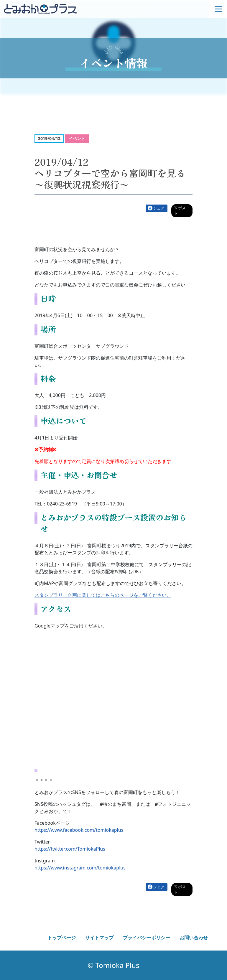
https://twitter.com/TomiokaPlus (70, 849)
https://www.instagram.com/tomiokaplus (80, 868)
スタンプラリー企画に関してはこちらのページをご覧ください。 (103, 595)
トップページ (62, 938)
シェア (159, 208)
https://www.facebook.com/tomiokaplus (79, 830)
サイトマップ (99, 938)
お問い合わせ (194, 938)
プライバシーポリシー (147, 938)
